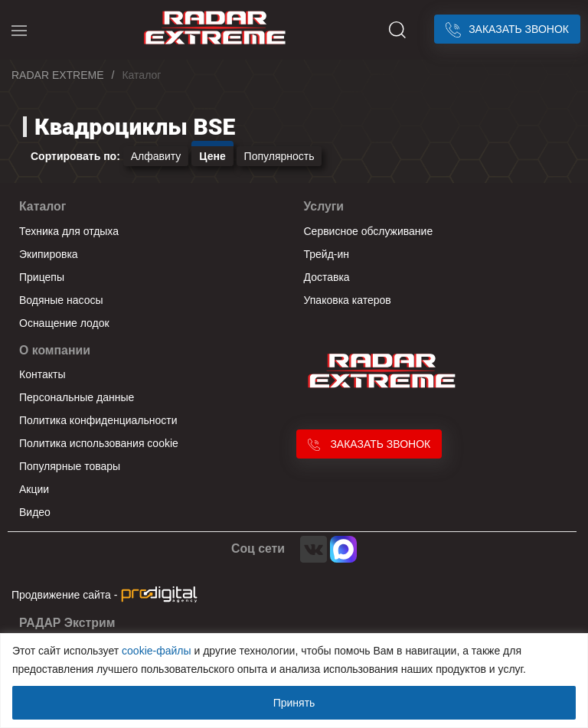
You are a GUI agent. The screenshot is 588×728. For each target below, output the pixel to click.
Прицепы (42, 277)
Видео (35, 512)
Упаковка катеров (348, 300)
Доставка (327, 277)
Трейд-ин (327, 254)
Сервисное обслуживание (369, 231)
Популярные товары (70, 466)
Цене (212, 156)
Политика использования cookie (99, 443)
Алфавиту (156, 156)
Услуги (324, 206)
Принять (294, 703)
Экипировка (49, 254)
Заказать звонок (507, 29)
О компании (55, 350)
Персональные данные (77, 397)
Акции (34, 489)
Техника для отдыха (69, 231)
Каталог (42, 206)
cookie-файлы (157, 651)
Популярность (279, 156)
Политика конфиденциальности (98, 420)
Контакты (42, 374)
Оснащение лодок (64, 323)
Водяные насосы (61, 300)
